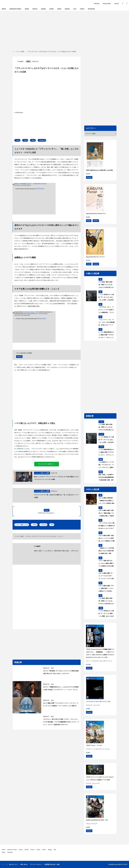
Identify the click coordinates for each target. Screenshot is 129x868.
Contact (117, 4)
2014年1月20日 (41, 319)
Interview (91, 9)
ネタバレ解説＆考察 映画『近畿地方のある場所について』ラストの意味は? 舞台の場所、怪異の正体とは (106, 501)
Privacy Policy (107, 4)
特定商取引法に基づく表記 (52, 864)
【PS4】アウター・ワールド (94, 745)
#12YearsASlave (43, 314)
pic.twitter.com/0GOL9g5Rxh (22, 185)
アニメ (101, 422)
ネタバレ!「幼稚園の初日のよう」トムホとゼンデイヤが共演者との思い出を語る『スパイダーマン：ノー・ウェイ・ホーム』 (61, 688)
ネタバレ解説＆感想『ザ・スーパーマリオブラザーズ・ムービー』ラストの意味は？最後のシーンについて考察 (106, 576)
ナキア (34, 536)
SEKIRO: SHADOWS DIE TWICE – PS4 (97, 820)
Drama (43, 9)
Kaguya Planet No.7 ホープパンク (95, 257)
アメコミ (18, 536)
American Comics (15, 9)
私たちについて (14, 864)
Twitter (35, 525)
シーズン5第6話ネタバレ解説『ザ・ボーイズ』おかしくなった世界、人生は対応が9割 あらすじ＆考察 (106, 297)
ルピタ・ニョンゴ (58, 536)
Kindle (89, 221)
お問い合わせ (75, 551)
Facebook (44, 525)
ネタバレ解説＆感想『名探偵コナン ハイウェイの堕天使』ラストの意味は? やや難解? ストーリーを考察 (106, 538)
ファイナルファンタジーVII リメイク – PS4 (98, 701)
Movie (4, 9)
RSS (52, 525)
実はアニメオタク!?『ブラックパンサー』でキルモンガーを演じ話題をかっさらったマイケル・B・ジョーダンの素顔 (56, 478)
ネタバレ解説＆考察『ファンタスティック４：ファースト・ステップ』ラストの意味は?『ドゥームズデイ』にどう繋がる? (61, 704)
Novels (35, 9)
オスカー (29, 536)
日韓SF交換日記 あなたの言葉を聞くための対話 (99, 170)
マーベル (49, 536)
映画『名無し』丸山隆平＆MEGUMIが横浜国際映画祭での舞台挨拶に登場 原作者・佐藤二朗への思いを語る (106, 478)
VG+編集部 (20, 61)
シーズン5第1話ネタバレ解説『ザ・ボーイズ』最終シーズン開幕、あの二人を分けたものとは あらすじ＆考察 (106, 614)
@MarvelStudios (42, 184)
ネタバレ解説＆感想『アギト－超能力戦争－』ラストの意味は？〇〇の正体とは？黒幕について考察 (106, 589)
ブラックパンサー (41, 536)
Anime (27, 9)
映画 (22, 536)
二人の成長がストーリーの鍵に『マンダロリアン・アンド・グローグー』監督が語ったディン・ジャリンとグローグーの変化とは (106, 465)
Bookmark (42, 140)
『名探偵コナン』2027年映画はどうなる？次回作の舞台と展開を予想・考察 (106, 551)
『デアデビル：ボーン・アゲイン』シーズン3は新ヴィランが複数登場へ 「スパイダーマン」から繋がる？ (106, 310)
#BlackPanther (27, 184)
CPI (126, 864)
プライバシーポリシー (36, 864)
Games (52, 9)
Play (75, 9)
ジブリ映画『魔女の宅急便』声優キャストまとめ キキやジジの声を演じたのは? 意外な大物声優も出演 (106, 285)
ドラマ (101, 434)
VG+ (122, 864)
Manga (67, 9)
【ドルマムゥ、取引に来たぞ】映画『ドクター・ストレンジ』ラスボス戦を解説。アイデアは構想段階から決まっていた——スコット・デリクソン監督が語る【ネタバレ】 (61, 722)
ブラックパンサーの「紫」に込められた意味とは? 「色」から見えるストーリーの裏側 (56, 496)
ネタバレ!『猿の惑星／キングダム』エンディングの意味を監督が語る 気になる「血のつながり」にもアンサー (61, 672)
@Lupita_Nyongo (30, 312)
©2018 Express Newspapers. (46, 513)
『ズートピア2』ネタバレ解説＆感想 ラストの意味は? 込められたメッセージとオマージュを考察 (107, 526)
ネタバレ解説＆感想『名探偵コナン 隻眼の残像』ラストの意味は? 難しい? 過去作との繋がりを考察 (106, 513)
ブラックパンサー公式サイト (46, 464)
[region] (64, 30)
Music (59, 9)
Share (26, 140)
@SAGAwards (33, 314)
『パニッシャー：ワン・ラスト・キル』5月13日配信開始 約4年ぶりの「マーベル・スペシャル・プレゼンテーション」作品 (107, 323)
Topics (82, 9)
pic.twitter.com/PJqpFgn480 (22, 315)
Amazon (19, 357)
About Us (97, 4)
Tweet (18, 140)
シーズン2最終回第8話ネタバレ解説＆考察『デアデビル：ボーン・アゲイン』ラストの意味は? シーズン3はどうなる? (106, 335)
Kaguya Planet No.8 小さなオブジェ (96, 213)
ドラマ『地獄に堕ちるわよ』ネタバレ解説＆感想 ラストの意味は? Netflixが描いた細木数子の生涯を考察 (106, 564)
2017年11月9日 (39, 189)
